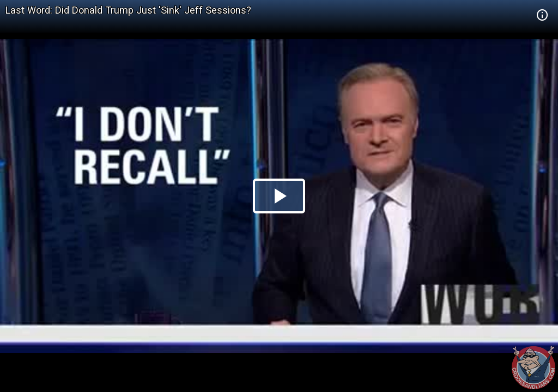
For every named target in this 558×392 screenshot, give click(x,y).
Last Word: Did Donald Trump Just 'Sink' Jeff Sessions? (128, 10)
